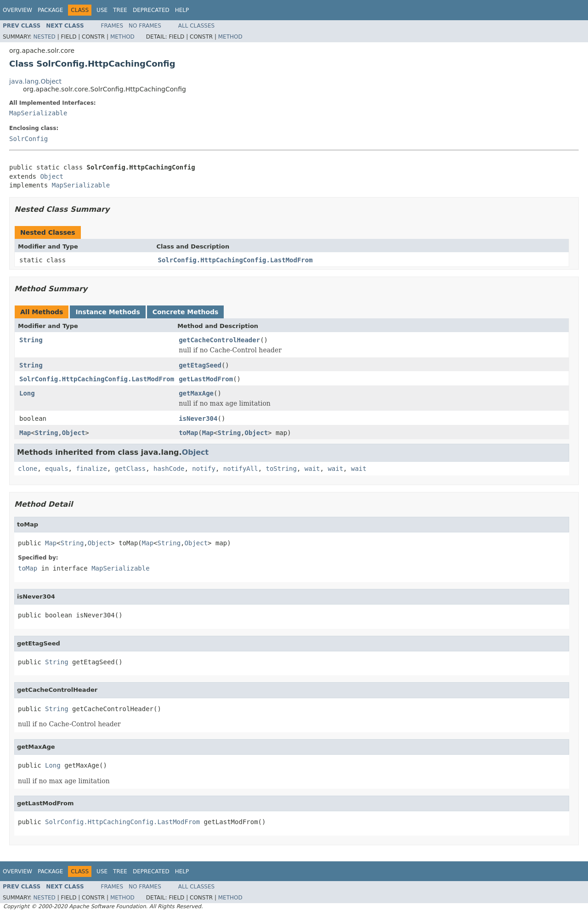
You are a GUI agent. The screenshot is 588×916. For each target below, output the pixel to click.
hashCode (169, 469)
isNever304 (198, 418)
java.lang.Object (35, 81)
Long (27, 393)
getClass (130, 469)
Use (102, 10)
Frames (112, 26)
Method (122, 37)
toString (281, 469)
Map (25, 433)
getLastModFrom (206, 379)
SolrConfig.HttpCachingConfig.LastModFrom (235, 260)
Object (52, 176)
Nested (44, 37)
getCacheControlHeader (219, 340)
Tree (120, 10)
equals (57, 469)
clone (28, 469)
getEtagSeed (200, 365)
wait (312, 469)
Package (50, 10)
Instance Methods (107, 312)
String (31, 340)
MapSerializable (38, 113)
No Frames (145, 26)
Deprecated (151, 10)
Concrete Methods (186, 312)
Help (182, 10)
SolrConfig (28, 139)
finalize (91, 469)
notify (204, 469)
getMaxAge (196, 393)
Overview (17, 10)
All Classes (196, 26)
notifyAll (241, 469)
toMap (188, 433)
